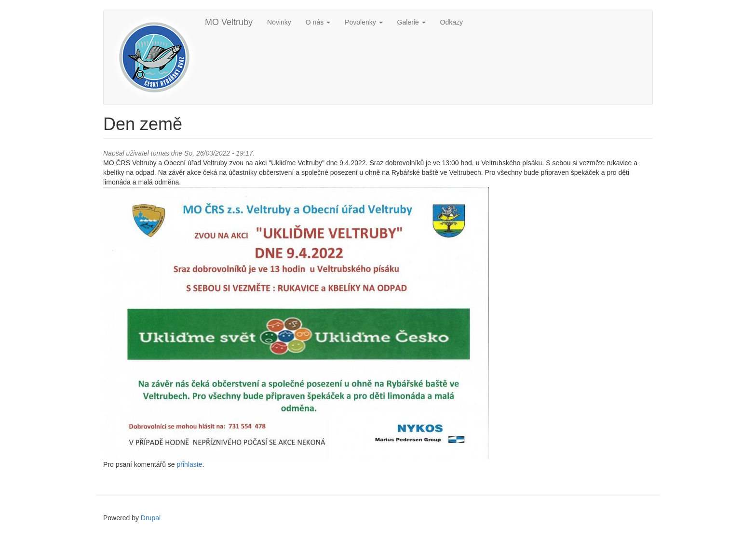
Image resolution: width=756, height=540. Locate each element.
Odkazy (452, 22)
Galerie (412, 22)
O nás (318, 22)
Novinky (279, 22)
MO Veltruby (229, 22)
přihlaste (190, 464)
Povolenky (364, 22)
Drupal (151, 518)
